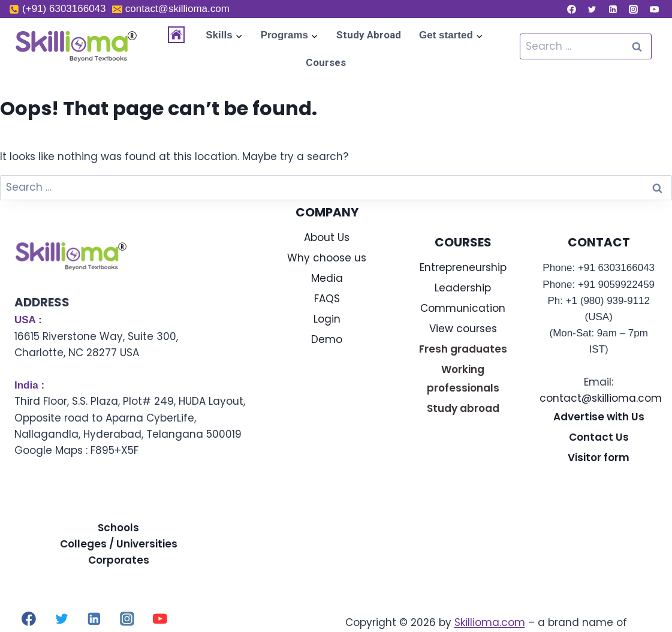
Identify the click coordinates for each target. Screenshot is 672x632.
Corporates (119, 560)
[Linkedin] (613, 9)
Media (327, 278)
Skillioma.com (490, 622)
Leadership (463, 288)
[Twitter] (592, 9)
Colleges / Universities (119, 544)
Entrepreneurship (463, 267)
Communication (463, 308)
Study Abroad (369, 35)
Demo (327, 339)
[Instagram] (634, 9)
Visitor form (599, 458)
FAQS (327, 299)
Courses (326, 62)
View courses (463, 329)
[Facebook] (571, 9)
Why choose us (327, 258)
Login (327, 319)
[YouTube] (654, 9)
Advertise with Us (599, 417)
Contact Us (599, 437)
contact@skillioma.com (601, 398)
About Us (327, 237)
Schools (118, 528)
